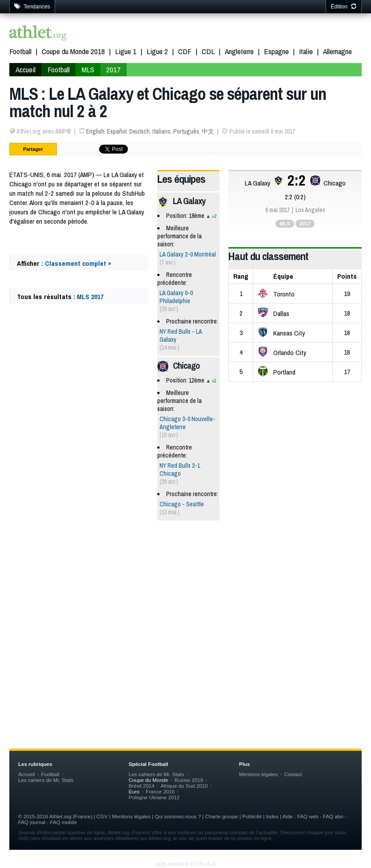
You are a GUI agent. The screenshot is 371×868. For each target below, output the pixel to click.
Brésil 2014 (141, 786)
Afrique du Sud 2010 (184, 786)
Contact (293, 774)
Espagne (276, 51)
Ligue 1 (126, 51)
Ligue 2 (157, 51)
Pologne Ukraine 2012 (154, 797)
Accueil (26, 69)
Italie (306, 51)
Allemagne (337, 51)
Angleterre (239, 51)
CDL (208, 51)
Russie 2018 (189, 780)
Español (117, 131)
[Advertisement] (185, 596)
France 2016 (160, 791)
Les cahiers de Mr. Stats (46, 780)
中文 (208, 131)
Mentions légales (258, 774)
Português (186, 131)
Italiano (162, 131)
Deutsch (140, 131)
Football (20, 51)
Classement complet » (78, 263)
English (95, 131)
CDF (185, 51)
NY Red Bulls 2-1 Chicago (180, 470)
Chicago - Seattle (182, 504)
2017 (113, 69)
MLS (88, 69)
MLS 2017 (90, 297)
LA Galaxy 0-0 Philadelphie (176, 297)
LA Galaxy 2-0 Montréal (188, 254)
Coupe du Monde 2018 (73, 51)
